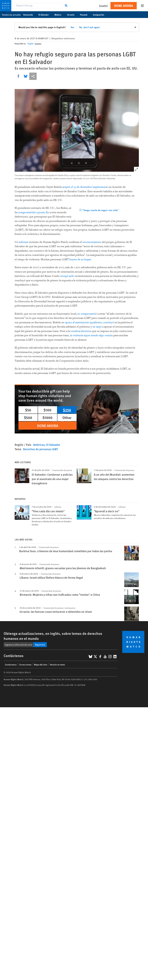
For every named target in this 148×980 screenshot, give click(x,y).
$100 (47, 410)
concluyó (108, 322)
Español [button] (103, 6)
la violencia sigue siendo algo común (91, 335)
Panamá (85, 15)
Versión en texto (57, 664)
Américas (39, 445)
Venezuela (30, 15)
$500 (28, 417)
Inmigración (100, 15)
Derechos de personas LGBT (40, 449)
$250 (67, 410)
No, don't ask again (89, 27)
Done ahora (124, 6)
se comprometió (87, 314)
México (60, 15)
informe (24, 242)
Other (67, 417)
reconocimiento (92, 242)
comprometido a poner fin (33, 212)
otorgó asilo (67, 276)
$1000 (47, 417)
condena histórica (81, 331)
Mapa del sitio (41, 664)
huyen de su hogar (80, 259)
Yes (72, 27)
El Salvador (45, 15)
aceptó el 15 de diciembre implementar (85, 187)
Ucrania (72, 15)
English (31, 44)
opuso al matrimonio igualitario (83, 322)
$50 (28, 410)
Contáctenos (11, 664)
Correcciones (25, 664)
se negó (97, 327)
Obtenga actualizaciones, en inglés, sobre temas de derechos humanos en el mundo (53, 636)
